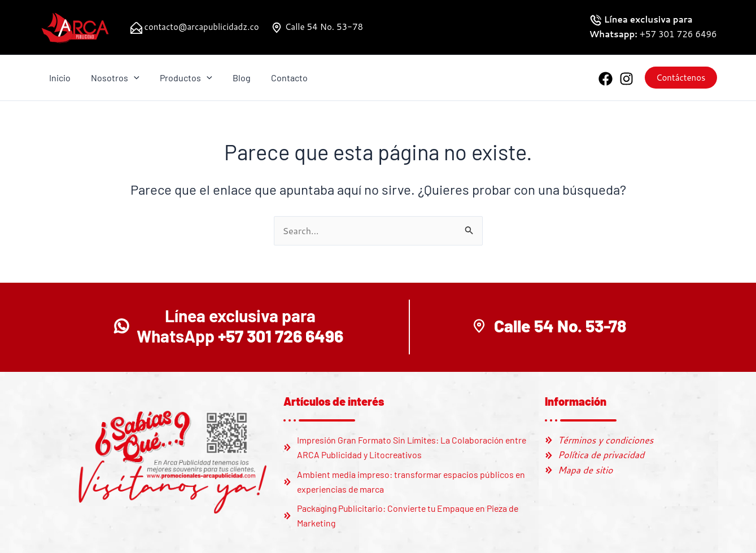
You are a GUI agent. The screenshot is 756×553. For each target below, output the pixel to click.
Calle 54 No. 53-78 (323, 27)
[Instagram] (626, 79)
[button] (681, 78)
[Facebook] (606, 79)
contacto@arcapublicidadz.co (201, 27)
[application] (131, 78)
